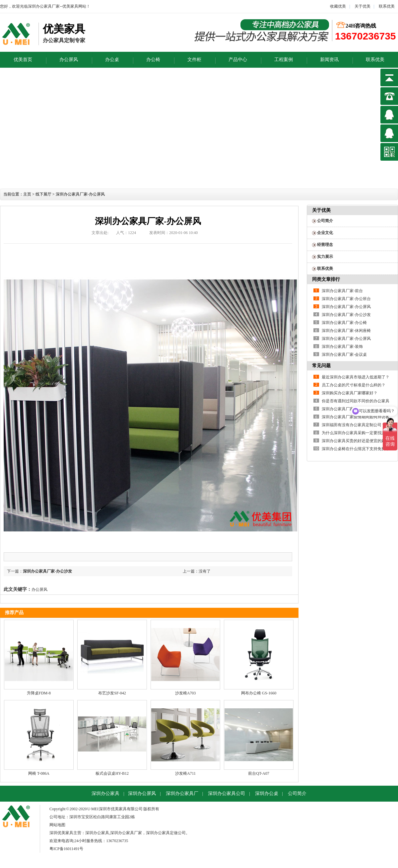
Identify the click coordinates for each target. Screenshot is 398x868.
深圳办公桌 (267, 793)
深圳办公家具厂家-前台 (342, 291)
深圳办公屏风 (142, 793)
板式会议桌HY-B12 (112, 773)
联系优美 (387, 6)
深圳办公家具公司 (227, 793)
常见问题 (321, 366)
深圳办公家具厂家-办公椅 (344, 323)
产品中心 (238, 60)
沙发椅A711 (185, 773)
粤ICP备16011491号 (66, 849)
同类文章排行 (326, 279)
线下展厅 (43, 194)
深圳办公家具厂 (182, 793)
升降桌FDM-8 (39, 693)
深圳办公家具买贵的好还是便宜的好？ (356, 441)
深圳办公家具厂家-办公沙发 (47, 571)
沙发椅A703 (186, 693)
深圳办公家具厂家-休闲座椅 (346, 331)
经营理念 (325, 245)
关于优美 (362, 6)
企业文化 (325, 233)
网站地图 (57, 825)
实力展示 (325, 257)
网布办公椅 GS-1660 (259, 693)
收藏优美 (338, 6)
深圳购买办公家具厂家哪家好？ (350, 393)
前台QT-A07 (259, 773)
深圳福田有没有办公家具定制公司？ (354, 425)
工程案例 (284, 60)
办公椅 (153, 60)
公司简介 (325, 221)
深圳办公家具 (105, 793)
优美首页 (23, 60)
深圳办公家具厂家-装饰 (342, 347)
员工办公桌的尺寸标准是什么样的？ (354, 385)
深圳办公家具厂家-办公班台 (346, 299)
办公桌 (112, 60)
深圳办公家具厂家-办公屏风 (346, 307)
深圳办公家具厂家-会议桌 (344, 355)
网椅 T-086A (39, 773)
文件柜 (194, 60)
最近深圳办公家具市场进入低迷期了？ (356, 377)
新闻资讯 (329, 60)
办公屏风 (69, 60)
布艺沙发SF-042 (112, 693)
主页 (27, 194)
